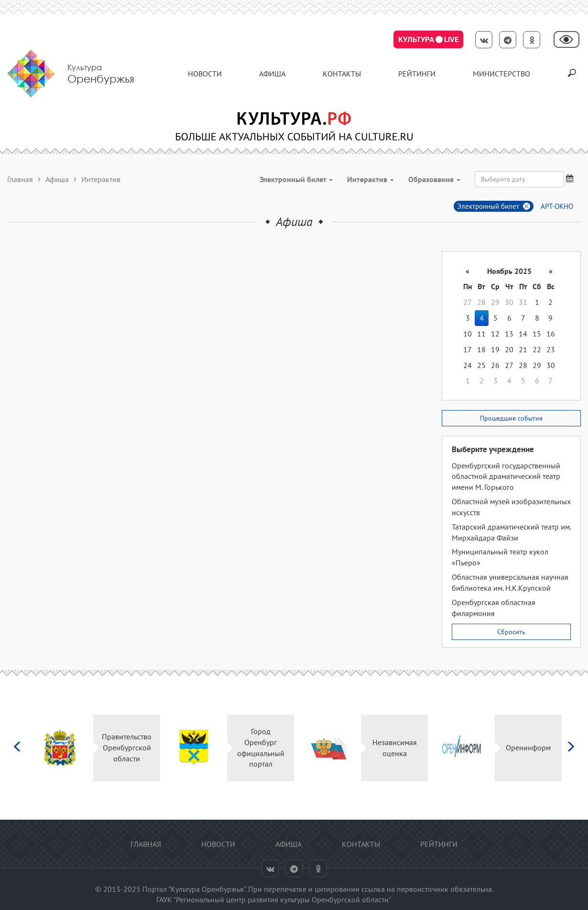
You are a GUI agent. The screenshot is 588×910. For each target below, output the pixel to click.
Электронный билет (488, 206)
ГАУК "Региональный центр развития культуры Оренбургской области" (273, 899)
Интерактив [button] (370, 179)
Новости (205, 74)
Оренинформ (528, 747)
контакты (342, 74)
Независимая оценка (395, 748)
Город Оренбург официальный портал (261, 748)
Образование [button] (434, 179)
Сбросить (511, 632)
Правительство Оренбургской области (127, 747)
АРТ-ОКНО (557, 206)
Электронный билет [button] (296, 179)
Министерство (501, 74)
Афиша (272, 74)
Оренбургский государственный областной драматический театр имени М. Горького (506, 477)
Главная (20, 179)
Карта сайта (412, 899)
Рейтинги (417, 74)
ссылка (373, 889)
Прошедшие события (511, 418)
